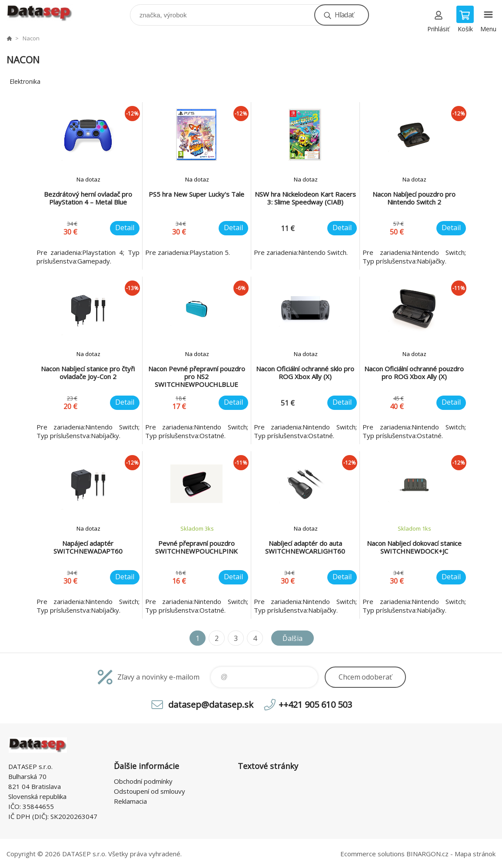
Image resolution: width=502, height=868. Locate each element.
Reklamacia (130, 801)
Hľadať (344, 15)
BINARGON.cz (427, 854)
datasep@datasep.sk (211, 705)
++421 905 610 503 (315, 705)
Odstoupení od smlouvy (150, 791)
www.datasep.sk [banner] (45, 13)
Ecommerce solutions (372, 854)
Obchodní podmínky (143, 781)
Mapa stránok (475, 854)
